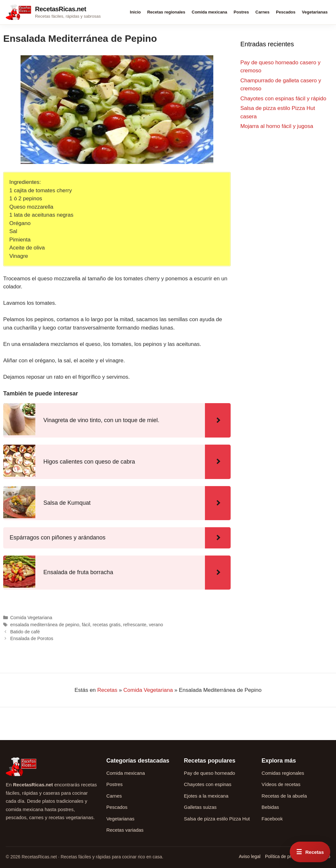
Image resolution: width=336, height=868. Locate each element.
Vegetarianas (315, 12)
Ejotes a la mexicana (206, 796)
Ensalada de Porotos (32, 638)
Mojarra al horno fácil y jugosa (277, 126)
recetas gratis (107, 625)
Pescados (286, 12)
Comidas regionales (283, 773)
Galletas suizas (200, 807)
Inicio (135, 12)
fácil (86, 625)
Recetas (107, 690)
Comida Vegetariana (31, 618)
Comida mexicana (210, 12)
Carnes (262, 12)
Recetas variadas (125, 830)
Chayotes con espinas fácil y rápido (283, 99)
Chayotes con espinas (208, 784)
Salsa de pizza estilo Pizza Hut (217, 819)
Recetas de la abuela (284, 796)
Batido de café (25, 632)
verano (156, 625)
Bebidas (270, 807)
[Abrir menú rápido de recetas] (310, 852)
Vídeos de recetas (281, 784)
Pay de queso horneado (210, 773)
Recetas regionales (166, 12)
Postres (241, 12)
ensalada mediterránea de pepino (45, 625)
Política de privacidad (286, 856)
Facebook (272, 819)
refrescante (135, 625)
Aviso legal (249, 856)
